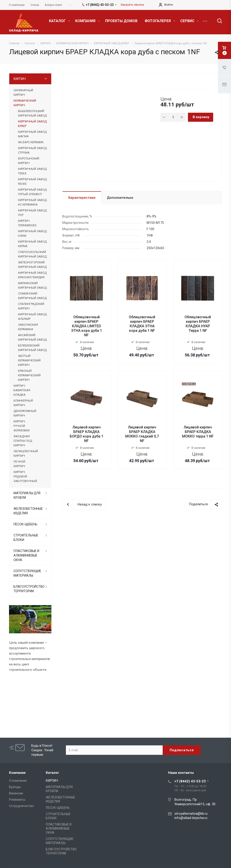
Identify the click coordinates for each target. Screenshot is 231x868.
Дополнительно (120, 198)
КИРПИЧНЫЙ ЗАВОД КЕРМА (32, 244)
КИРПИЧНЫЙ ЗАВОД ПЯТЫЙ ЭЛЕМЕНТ (32, 192)
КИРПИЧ (20, 79)
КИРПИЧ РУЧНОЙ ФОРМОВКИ (22, 426)
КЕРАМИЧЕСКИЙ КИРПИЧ (25, 103)
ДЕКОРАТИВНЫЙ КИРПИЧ (25, 413)
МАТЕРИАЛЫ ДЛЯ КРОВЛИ (27, 495)
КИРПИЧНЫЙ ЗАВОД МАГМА (32, 134)
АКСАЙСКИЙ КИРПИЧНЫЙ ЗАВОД (32, 337)
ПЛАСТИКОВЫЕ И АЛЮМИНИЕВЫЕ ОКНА (26, 555)
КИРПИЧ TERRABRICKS (27, 223)
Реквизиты (17, 800)
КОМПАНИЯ (87, 21)
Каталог (52, 773)
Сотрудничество (21, 806)
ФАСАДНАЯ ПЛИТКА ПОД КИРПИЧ (23, 441)
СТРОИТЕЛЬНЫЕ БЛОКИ (26, 538)
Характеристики (82, 198)
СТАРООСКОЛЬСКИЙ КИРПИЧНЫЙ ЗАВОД (32, 254)
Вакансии (16, 793)
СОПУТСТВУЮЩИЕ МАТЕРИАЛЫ (27, 573)
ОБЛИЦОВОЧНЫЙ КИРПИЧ (26, 453)
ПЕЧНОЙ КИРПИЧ (19, 464)
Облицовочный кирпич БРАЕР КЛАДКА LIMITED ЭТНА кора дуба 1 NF (87, 326)
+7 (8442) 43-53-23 (190, 781)
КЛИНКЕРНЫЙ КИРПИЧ (23, 403)
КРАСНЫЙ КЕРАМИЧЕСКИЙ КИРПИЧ (29, 375)
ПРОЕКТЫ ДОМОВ (121, 21)
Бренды (15, 787)
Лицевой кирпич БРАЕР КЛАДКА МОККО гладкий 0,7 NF (142, 434)
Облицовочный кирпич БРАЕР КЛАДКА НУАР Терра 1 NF (198, 324)
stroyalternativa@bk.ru (191, 814)
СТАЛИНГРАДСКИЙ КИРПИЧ (31, 306)
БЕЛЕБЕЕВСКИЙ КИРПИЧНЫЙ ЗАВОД (32, 348)
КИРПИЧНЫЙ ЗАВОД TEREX (32, 171)
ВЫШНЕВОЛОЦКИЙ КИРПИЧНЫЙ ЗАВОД (32, 113)
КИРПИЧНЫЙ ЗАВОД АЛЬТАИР (32, 317)
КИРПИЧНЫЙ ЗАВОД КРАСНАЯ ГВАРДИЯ (32, 275)
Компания (17, 773)
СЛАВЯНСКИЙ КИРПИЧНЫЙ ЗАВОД (32, 296)
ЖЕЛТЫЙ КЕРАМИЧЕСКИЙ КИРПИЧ (29, 360)
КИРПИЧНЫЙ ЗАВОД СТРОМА (32, 150)
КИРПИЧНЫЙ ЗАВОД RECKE (32, 181)
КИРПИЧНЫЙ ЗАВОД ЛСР (32, 213)
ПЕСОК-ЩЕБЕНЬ (25, 524)
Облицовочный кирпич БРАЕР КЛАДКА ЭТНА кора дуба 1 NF (142, 324)
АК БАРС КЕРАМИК (31, 142)
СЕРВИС (189, 21)
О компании (18, 781)
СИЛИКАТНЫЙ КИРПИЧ (23, 92)
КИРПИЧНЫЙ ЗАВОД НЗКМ (32, 233)
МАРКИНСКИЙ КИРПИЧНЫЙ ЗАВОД (32, 285)
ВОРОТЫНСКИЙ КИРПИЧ (29, 161)
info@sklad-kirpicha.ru (191, 818)
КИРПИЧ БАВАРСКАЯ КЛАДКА (22, 390)
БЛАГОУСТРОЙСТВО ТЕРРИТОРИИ (29, 589)
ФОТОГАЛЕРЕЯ (160, 21)
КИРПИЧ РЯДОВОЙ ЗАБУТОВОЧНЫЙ (25, 476)
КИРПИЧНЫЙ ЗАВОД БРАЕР (32, 124)
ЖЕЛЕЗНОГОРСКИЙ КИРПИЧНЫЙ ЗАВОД (32, 265)
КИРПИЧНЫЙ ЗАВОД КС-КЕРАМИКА (32, 202)
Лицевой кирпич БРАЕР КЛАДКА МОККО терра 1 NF (198, 432)
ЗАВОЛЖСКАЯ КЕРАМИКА (28, 327)
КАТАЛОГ (59, 21)
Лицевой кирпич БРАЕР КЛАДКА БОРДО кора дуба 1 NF (87, 434)
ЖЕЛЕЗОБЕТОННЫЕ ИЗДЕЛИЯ (28, 511)
